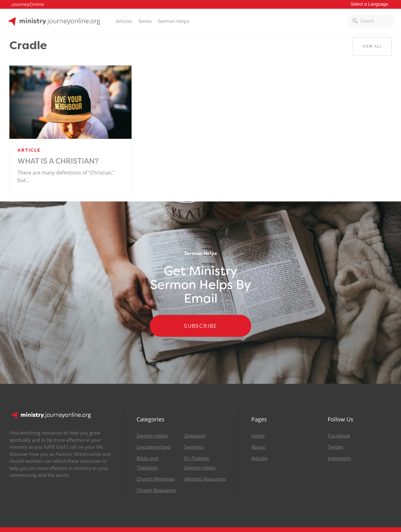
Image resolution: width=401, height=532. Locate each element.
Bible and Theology (148, 463)
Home (258, 436)
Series (145, 21)
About (258, 447)
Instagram (339, 458)
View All (372, 46)
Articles (124, 21)
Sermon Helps (173, 21)
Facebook (339, 436)
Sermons (194, 447)
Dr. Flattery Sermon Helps (200, 463)
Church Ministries (156, 479)
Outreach (195, 436)
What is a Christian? (58, 161)
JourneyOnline (28, 5)
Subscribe (200, 326)
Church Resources (156, 490)
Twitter (336, 447)
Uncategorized (154, 447)
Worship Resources (205, 479)
